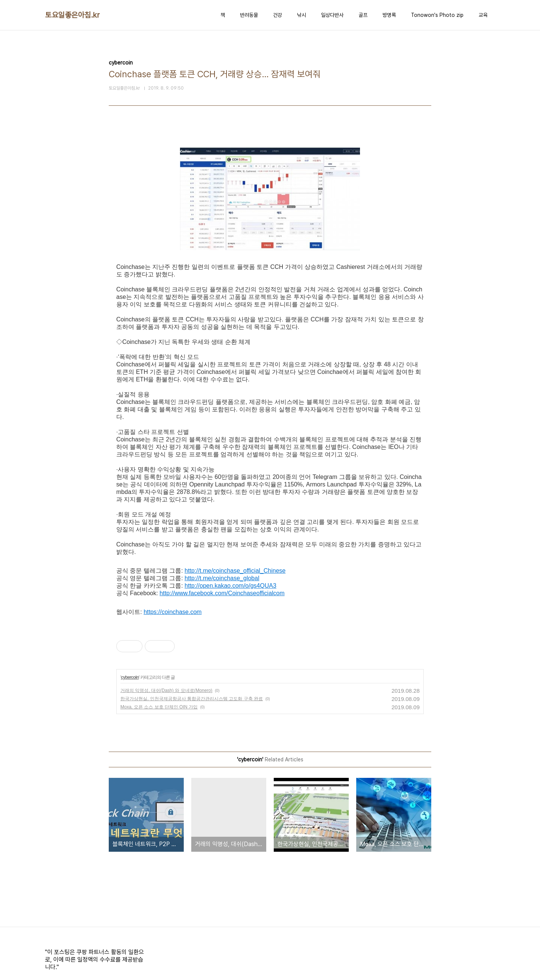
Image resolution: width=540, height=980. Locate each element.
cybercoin (130, 677)
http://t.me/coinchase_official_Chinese (235, 571)
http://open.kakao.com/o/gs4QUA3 (230, 586)
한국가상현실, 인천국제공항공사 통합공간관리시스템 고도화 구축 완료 (192, 699)
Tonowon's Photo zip (437, 15)
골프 (363, 15)
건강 (277, 15)
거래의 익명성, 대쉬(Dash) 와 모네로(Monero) (166, 690)
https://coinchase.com (173, 612)
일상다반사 (332, 15)
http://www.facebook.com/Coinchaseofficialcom (222, 593)
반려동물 (249, 15)
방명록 (389, 15)
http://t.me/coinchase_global (222, 578)
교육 (483, 15)
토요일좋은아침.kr (72, 15)
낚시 (301, 15)
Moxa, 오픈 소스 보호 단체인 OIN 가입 (159, 707)
